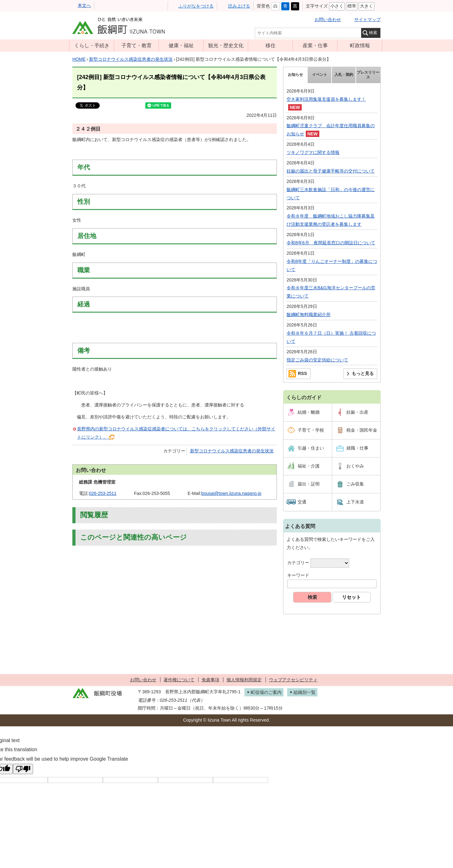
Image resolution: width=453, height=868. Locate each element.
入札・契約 (344, 75)
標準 (352, 6)
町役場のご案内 (266, 692)
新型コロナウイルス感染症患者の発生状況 (131, 59)
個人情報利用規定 (244, 680)
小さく (337, 6)
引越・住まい (311, 448)
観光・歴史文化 (226, 45)
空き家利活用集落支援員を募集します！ (326, 99)
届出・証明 (309, 484)
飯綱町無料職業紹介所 (309, 315)
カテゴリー (298, 563)
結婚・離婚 (309, 412)
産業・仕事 (315, 45)
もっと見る (363, 373)
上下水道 (355, 502)
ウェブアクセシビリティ (293, 680)
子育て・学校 (311, 430)
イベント (320, 75)
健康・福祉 (181, 45)
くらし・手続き (92, 45)
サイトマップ (367, 20)
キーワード (298, 575)
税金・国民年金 (362, 430)
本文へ (84, 5)
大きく (366, 6)
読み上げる (239, 6)
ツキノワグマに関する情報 (313, 152)
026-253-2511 (103, 493)
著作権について (179, 680)
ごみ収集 (355, 484)
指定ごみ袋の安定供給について (317, 360)
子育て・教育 (137, 45)
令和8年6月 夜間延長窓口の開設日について (331, 243)
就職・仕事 (357, 448)
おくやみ (355, 466)
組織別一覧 (305, 692)
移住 (271, 45)
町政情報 (360, 45)
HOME (79, 59)
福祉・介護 (309, 466)
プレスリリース (368, 75)
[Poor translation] (23, 769)
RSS (302, 373)
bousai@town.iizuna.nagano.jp (231, 493)
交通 (302, 502)
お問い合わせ (328, 20)
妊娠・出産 (357, 412)
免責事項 (210, 680)
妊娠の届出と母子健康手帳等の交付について (331, 171)
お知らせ (295, 75)
